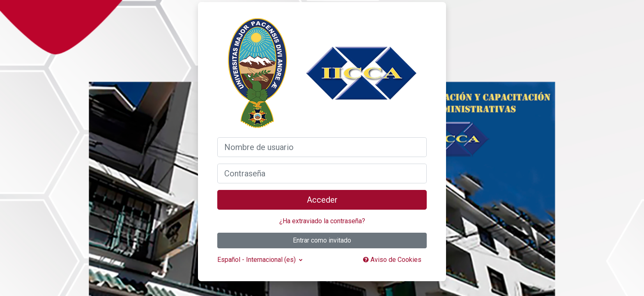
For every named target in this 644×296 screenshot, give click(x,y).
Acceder (322, 200)
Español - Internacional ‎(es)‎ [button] (257, 260)
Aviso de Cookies (392, 260)
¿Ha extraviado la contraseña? (322, 221)
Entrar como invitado (322, 240)
